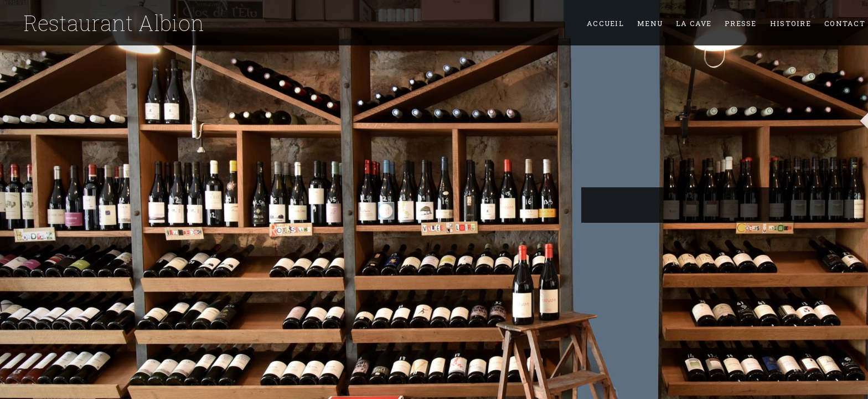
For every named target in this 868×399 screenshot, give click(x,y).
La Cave (694, 23)
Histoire (790, 23)
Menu (650, 23)
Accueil (605, 23)
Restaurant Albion (114, 23)
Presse (741, 23)
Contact (845, 23)
